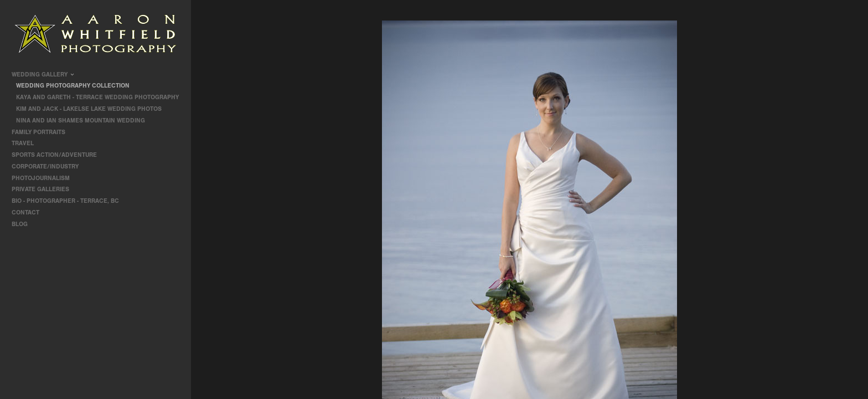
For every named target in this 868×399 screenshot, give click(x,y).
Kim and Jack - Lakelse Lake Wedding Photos (89, 109)
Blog (20, 224)
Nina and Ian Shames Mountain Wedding (81, 121)
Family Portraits (42, 132)
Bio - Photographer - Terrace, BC (65, 201)
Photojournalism (45, 178)
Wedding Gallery (43, 75)
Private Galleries (40, 189)
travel (27, 143)
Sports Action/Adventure (58, 155)
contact (25, 213)
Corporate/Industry (49, 167)
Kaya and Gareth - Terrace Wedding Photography (97, 97)
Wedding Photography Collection (73, 86)
